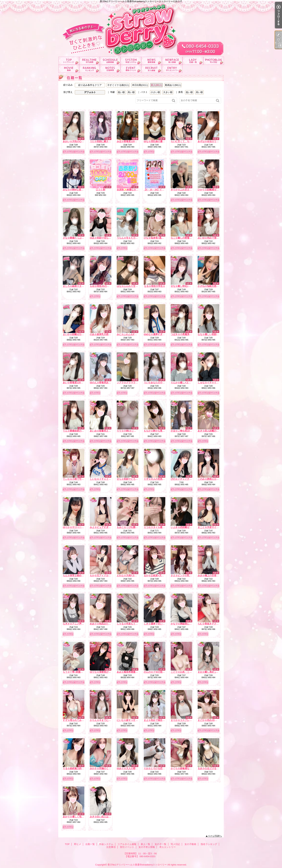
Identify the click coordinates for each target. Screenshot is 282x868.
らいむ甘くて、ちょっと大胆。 (187, 141)
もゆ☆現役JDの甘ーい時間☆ (105, 286)
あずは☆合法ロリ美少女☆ (212, 141)
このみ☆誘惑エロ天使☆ (211, 479)
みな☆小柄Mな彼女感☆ (75, 190)
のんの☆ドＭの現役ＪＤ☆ (158, 672)
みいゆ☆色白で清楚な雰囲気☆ (214, 238)
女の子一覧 (193, 61)
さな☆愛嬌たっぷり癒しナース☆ (80, 238)
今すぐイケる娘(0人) (118, 85)
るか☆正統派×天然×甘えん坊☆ (160, 575)
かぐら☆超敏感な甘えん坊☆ (186, 768)
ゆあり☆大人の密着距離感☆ (132, 768)
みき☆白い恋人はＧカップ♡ (105, 817)
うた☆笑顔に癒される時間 (104, 141)
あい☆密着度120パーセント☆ (79, 383)
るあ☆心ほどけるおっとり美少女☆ (216, 768)
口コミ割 (101, 190)
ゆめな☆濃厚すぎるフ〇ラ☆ (159, 334)
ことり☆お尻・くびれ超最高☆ (187, 672)
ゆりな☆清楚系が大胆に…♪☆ (106, 672)
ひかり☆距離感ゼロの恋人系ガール (216, 190)
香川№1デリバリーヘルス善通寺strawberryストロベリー (137, 865)
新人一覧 (172, 61)
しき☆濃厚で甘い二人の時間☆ (160, 624)
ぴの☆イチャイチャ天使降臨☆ (187, 479)
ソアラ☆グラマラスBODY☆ (132, 383)
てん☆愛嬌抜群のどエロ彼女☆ (79, 431)
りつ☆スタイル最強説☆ (157, 527)
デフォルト (90, 92)
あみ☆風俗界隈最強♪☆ (129, 672)
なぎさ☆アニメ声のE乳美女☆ (79, 624)
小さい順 (155, 92)
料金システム (131, 61)
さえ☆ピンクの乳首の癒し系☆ (187, 575)
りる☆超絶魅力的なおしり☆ (78, 768)
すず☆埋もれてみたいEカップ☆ (80, 720)
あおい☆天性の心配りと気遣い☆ (80, 141)
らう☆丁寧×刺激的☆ (74, 672)
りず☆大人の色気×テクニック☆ (161, 479)
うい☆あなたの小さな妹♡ (158, 383)
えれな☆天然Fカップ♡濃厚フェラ (135, 575)
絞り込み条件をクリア (90, 85)
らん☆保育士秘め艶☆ (74, 575)
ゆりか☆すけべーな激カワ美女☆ (80, 527)
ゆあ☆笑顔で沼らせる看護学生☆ (107, 238)
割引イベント (131, 69)
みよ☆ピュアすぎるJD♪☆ (104, 527)
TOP (69, 61)
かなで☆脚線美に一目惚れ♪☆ (187, 624)
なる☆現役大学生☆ (155, 286)
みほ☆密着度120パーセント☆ (133, 141)
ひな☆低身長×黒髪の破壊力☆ (160, 238)
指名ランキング (89, 69)
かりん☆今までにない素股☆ (105, 720)
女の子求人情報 (152, 69)
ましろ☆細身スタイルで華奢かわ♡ (81, 286)
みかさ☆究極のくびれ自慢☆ (105, 768)
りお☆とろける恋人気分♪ (157, 768)
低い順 (121, 92)
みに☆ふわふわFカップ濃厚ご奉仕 (135, 334)
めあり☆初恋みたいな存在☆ (105, 624)
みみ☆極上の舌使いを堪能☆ (213, 575)
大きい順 (168, 92)
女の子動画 (69, 69)
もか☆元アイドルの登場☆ (104, 575)
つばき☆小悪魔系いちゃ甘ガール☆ (189, 334)
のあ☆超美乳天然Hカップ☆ (105, 334)
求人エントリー (172, 69)
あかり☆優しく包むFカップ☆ (79, 817)
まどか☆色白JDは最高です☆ (213, 720)
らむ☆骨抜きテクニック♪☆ (212, 624)
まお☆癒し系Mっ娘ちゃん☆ (213, 672)
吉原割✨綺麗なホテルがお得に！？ (136, 190)
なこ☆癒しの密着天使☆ (184, 238)
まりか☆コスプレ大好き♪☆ (185, 720)
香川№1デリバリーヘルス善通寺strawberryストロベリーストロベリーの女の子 (141, 28)
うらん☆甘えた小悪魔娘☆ (131, 238)
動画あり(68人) (173, 85)
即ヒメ (89, 61)
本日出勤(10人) (140, 85)
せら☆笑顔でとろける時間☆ (132, 479)
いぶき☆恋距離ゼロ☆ (182, 527)
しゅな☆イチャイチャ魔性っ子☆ (215, 383)
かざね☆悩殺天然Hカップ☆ (212, 286)
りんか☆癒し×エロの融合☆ (185, 383)
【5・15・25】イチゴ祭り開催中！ (162, 190)
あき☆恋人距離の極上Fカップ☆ (215, 431)
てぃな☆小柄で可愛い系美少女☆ (80, 479)
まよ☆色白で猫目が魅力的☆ (159, 720)
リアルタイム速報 (152, 61)
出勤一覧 (110, 61)
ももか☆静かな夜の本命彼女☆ (160, 431)
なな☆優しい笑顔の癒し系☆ (213, 334)
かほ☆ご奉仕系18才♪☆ (183, 431)
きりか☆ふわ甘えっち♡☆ (185, 190)
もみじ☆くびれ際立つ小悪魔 (132, 527)
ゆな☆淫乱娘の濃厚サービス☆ (160, 141)
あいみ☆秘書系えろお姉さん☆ (106, 431)
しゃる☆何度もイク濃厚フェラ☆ (134, 624)
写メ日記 (214, 61)
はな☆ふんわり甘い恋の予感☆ (133, 286)
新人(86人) (156, 85)
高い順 (131, 92)
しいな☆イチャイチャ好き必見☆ (107, 479)
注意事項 (110, 69)
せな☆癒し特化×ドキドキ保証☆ (188, 286)
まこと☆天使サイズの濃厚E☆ (214, 527)
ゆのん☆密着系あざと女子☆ (105, 383)
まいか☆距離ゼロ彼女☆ (76, 334)
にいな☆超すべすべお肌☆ (131, 720)
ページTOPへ (215, 836)
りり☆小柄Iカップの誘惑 (130, 431)
